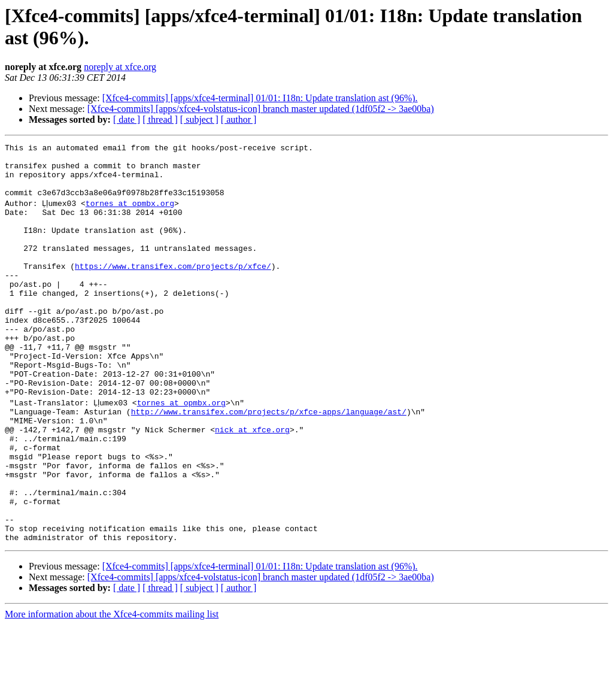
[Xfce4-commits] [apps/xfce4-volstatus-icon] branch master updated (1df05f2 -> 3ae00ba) (261, 109)
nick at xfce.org (252, 483)
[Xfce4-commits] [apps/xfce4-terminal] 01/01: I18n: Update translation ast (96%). (260, 98)
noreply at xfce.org (120, 67)
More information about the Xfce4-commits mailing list (112, 690)
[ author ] (239, 119)
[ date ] (127, 119)
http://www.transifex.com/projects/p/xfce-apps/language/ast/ (269, 462)
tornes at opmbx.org (133, 214)
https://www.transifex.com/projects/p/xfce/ (173, 289)
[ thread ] (160, 119)
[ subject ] (199, 119)
